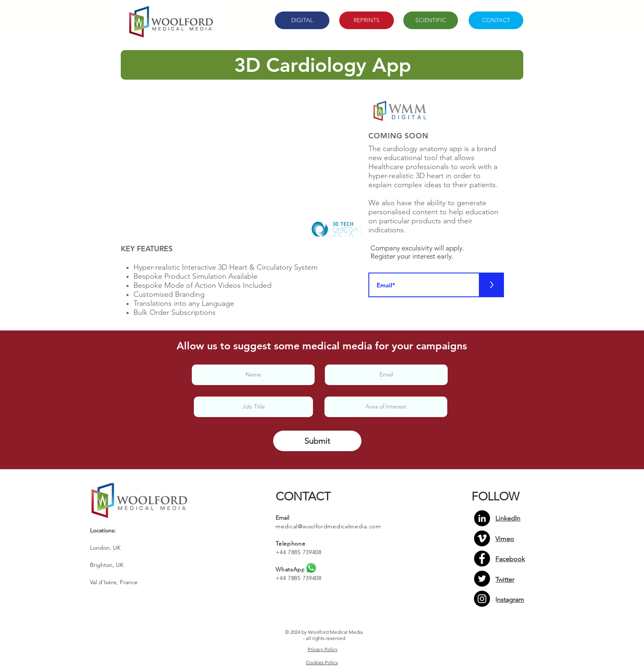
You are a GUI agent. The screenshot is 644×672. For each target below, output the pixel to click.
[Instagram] (482, 599)
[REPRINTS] (367, 20)
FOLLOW (495, 497)
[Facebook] (482, 558)
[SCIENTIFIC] (431, 20)
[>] (492, 285)
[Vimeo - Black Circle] (482, 538)
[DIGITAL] (302, 20)
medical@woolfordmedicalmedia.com (328, 526)
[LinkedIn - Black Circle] (482, 518)
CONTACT (303, 497)
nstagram (511, 600)
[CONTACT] (496, 20)
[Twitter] (482, 579)
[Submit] (317, 441)
